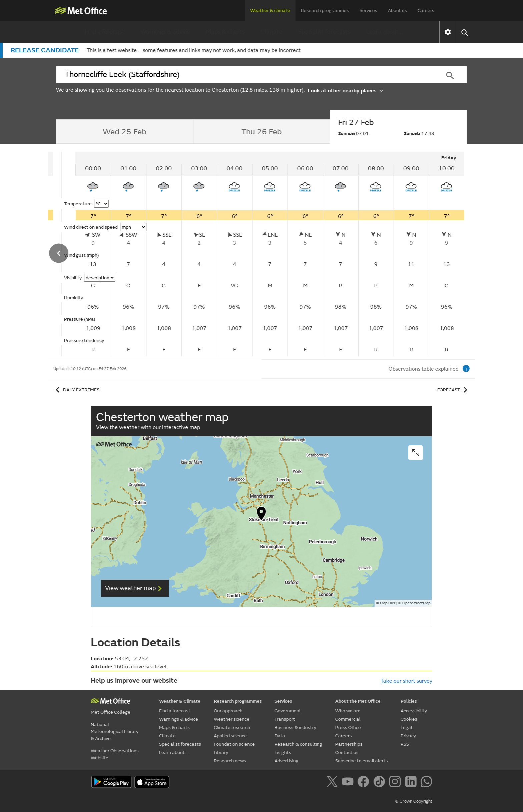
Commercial (348, 719)
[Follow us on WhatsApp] (426, 783)
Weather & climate (270, 10)
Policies (409, 701)
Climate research (232, 727)
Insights (283, 752)
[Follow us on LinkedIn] (412, 783)
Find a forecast (105, 32)
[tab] (125, 132)
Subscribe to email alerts (362, 761)
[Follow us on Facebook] (365, 783)
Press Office (348, 727)
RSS (405, 744)
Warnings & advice (165, 32)
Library (221, 752)
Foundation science (234, 744)
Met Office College (111, 712)
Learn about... (384, 32)
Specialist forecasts (324, 32)
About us (397, 10)
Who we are (348, 711)
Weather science (232, 719)
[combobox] (244, 75)
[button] (464, 32)
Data (280, 736)
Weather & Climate (180, 701)
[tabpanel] (270, 254)
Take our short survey (406, 681)
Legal (406, 727)
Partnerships (349, 744)
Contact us (347, 752)
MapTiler (388, 603)
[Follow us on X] (333, 783)
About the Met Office (358, 701)
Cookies (409, 719)
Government (288, 711)
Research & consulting (298, 744)
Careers (426, 10)
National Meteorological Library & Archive (115, 731)
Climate (272, 32)
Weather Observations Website (115, 754)
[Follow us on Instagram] (396, 783)
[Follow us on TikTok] (380, 783)
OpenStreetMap (416, 603)
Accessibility (414, 711)
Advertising (287, 761)
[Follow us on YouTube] (349, 783)
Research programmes (325, 10)
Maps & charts (225, 32)
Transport (285, 719)
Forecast (453, 390)
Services (368, 10)
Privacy (408, 736)
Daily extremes (76, 390)
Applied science (230, 736)
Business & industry (295, 727)
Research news (230, 761)
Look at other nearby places (345, 90)
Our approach (228, 711)
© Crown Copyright (414, 801)
